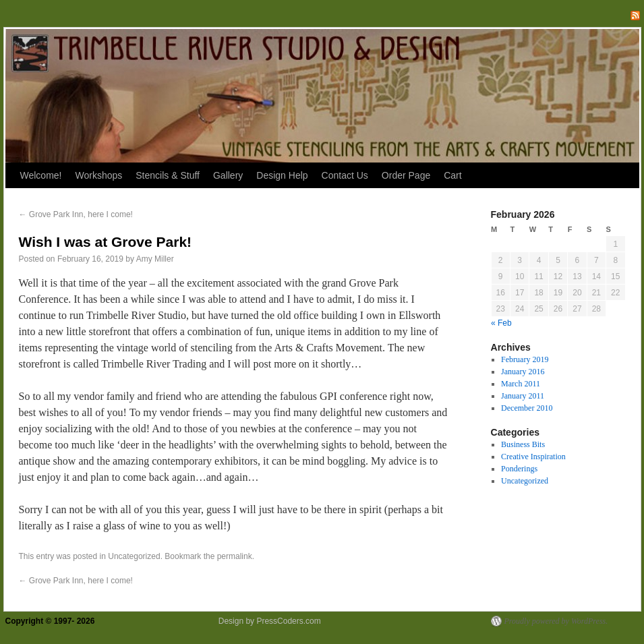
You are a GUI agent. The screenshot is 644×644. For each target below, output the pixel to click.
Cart (452, 175)
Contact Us (345, 175)
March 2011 (521, 384)
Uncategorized (134, 556)
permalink (235, 556)
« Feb (501, 323)
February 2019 (525, 359)
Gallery (228, 175)
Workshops (98, 175)
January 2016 (523, 372)
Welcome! (41, 175)
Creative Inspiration (533, 457)
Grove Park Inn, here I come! (76, 214)
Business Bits (523, 444)
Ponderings (519, 469)
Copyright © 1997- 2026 (51, 621)
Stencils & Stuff (168, 175)
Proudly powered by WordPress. (556, 621)
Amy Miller (155, 259)
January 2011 (523, 396)
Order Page (406, 175)
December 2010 (527, 408)
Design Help (282, 175)
